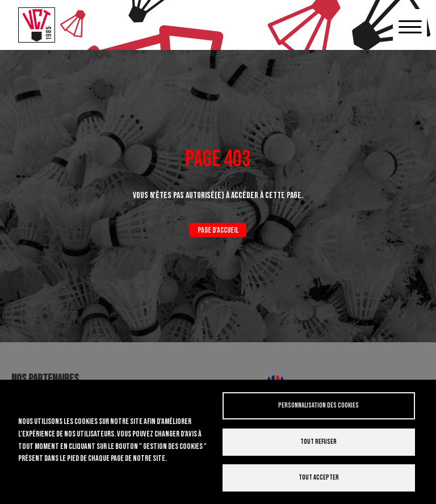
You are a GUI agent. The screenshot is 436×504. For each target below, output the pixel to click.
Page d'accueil (218, 230)
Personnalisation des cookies (318, 406)
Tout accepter (319, 478)
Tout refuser (318, 442)
